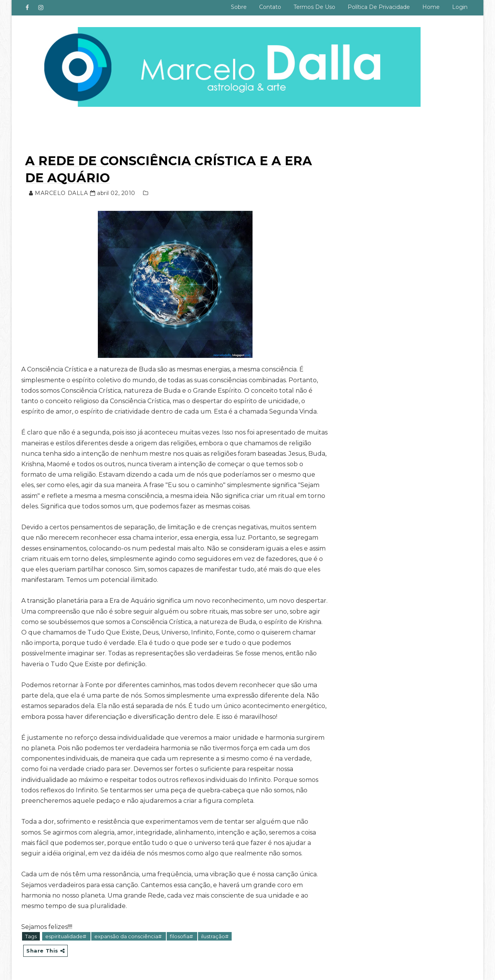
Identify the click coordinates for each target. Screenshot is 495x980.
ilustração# (215, 936)
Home (431, 7)
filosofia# (182, 936)
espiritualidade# (66, 936)
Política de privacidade (379, 7)
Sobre (239, 7)
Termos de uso (314, 7)
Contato (270, 7)
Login (460, 7)
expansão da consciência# (129, 936)
